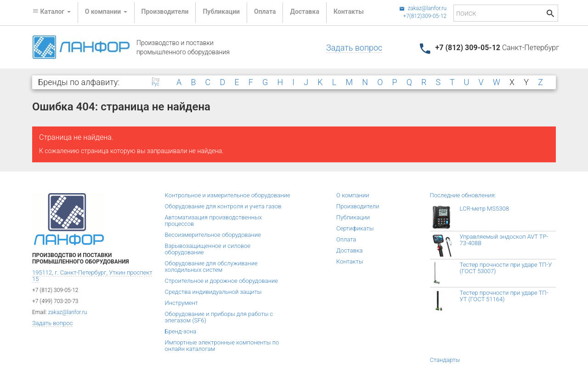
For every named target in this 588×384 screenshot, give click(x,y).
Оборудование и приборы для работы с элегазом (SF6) (219, 317)
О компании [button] (106, 11)
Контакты (349, 11)
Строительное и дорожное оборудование (222, 281)
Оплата (265, 11)
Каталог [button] (51, 11)
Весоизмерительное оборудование (213, 235)
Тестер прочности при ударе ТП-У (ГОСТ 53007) (506, 268)
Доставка (304, 11)
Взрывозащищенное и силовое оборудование (208, 249)
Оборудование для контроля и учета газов (223, 206)
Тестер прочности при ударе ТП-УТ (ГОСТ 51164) (504, 296)
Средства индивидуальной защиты (213, 292)
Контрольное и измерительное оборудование (228, 195)
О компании (353, 195)
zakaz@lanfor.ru (423, 8)
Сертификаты (355, 228)
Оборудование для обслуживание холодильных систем (211, 267)
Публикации (221, 11)
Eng (155, 80)
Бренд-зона (181, 331)
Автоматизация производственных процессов (214, 221)
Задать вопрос (354, 48)
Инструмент (181, 303)
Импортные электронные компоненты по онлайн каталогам (222, 346)
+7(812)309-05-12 (425, 16)
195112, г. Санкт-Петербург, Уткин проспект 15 (92, 276)
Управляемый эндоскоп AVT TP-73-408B (504, 240)
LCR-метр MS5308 (484, 209)
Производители (165, 11)
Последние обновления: (463, 195)
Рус (155, 84)
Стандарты (445, 360)
